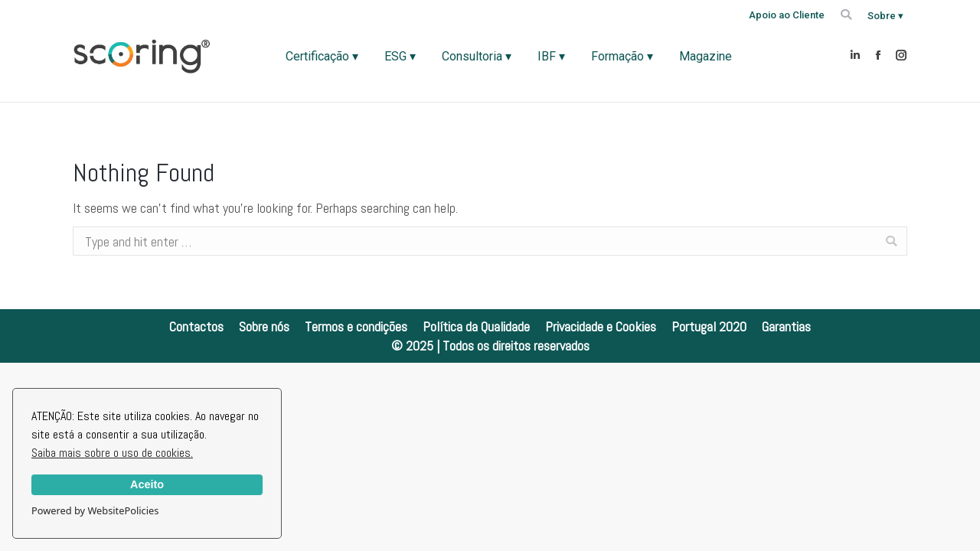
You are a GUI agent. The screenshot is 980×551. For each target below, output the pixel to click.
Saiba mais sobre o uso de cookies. (112, 453)
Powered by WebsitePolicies (95, 510)
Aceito (147, 484)
